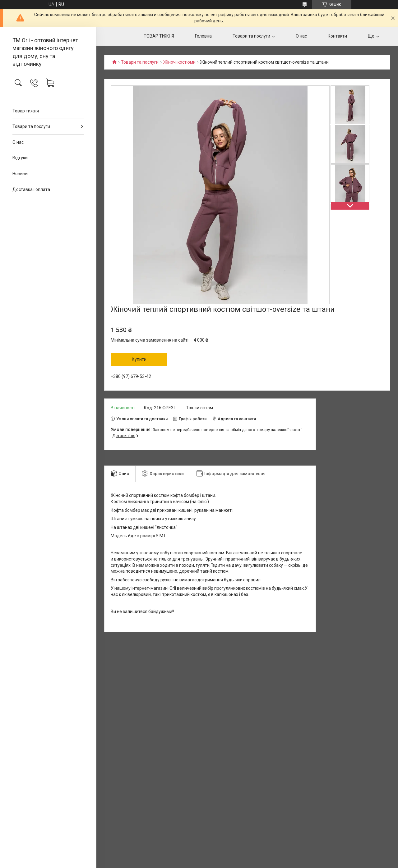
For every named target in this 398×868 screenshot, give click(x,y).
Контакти (337, 36)
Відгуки (20, 158)
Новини (20, 174)
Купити (139, 359)
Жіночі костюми (179, 62)
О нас (18, 142)
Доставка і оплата (31, 189)
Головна (203, 36)
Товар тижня (26, 111)
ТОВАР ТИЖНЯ (159, 36)
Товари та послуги (31, 126)
